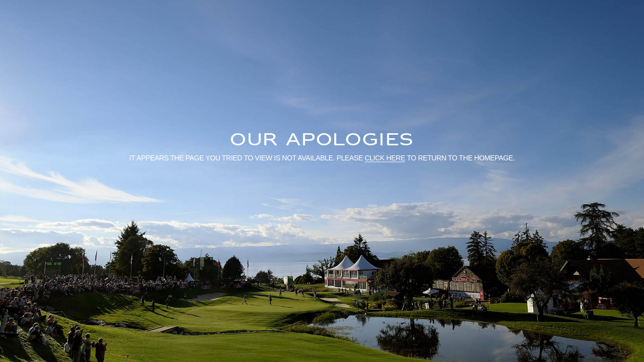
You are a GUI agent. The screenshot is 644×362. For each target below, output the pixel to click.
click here (385, 157)
